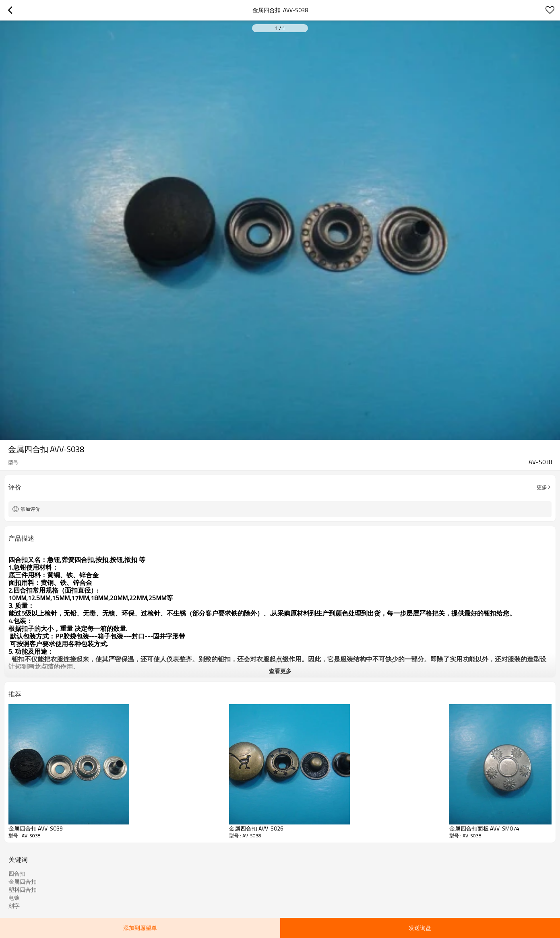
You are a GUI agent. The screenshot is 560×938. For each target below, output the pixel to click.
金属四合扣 (23, 882)
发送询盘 (420, 928)
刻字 (14, 906)
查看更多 (280, 671)
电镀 (14, 898)
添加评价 (30, 509)
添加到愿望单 (140, 928)
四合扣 (17, 874)
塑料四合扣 (23, 890)
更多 (542, 487)
